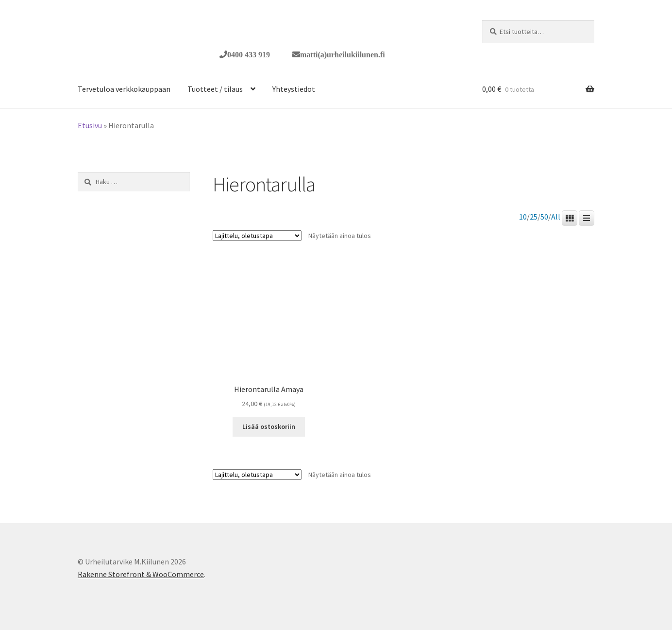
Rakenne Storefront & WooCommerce (141, 574)
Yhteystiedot (294, 89)
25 (534, 217)
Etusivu (90, 125)
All (556, 217)
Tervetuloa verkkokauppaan (124, 89)
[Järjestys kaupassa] (257, 236)
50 (544, 217)
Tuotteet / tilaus (215, 89)
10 (523, 217)
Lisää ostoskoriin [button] (269, 426)
